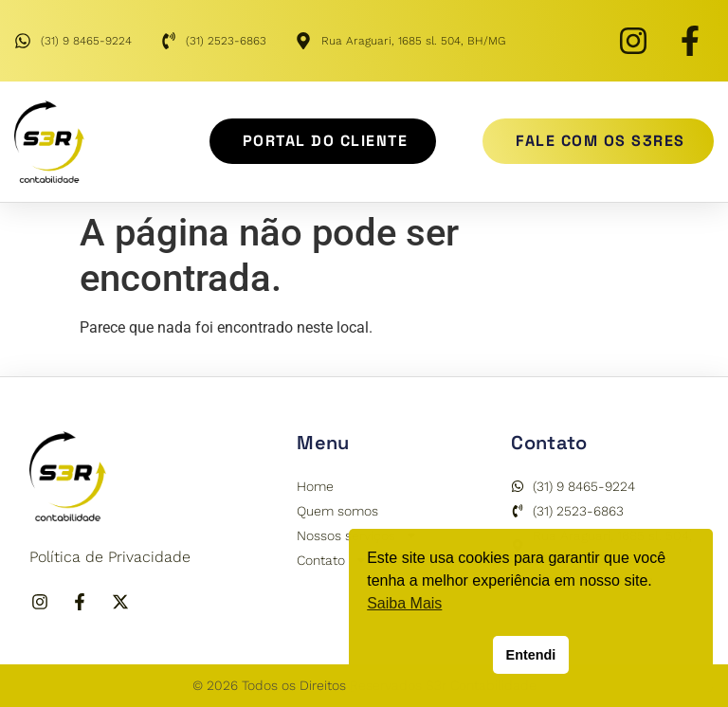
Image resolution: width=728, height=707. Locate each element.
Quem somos (337, 511)
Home (315, 486)
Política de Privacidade (110, 557)
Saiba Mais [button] (404, 603)
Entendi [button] (531, 655)
